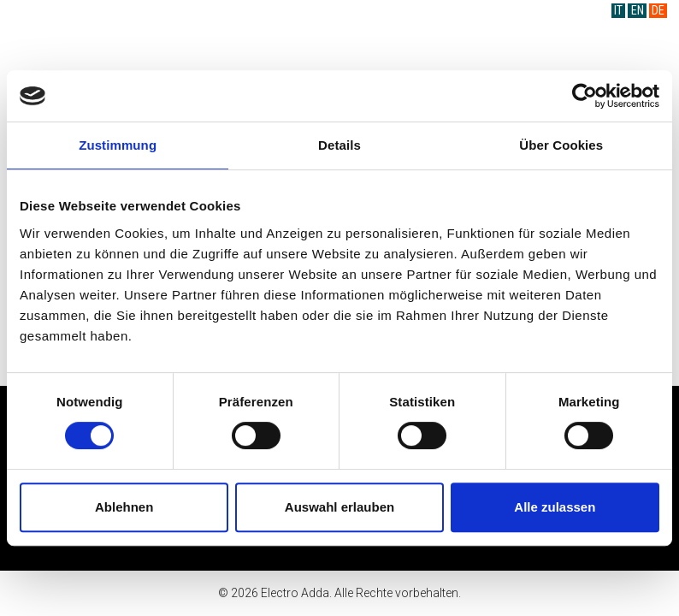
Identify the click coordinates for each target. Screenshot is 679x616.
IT (618, 11)
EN (638, 11)
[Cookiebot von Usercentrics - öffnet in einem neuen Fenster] (585, 96)
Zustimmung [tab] (118, 145)
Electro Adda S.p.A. (340, 41)
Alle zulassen (555, 507)
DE (658, 11)
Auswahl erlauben (339, 507)
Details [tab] (339, 145)
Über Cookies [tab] (561, 145)
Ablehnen (124, 507)
